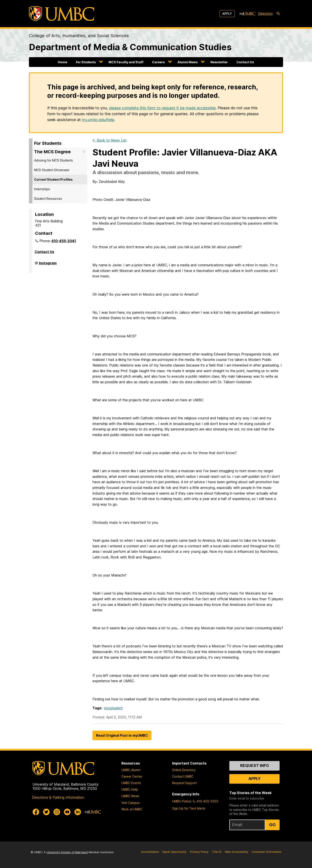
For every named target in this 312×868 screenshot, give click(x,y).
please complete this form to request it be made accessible (162, 108)
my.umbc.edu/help (98, 120)
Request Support (185, 783)
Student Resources (48, 199)
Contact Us (245, 62)
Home (63, 62)
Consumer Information (267, 852)
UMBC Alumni (131, 770)
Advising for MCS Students (54, 160)
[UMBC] (62, 14)
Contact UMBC (183, 776)
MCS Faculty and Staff (126, 62)
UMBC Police (181, 801)
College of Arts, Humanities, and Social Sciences (79, 36)
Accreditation (150, 852)
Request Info (255, 766)
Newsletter (219, 62)
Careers (159, 62)
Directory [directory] (265, 13)
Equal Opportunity (174, 852)
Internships (42, 189)
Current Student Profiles (53, 179)
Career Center (132, 776)
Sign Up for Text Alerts (189, 808)
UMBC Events (131, 783)
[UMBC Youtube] (67, 812)
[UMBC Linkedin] (78, 812)
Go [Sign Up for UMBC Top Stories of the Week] (272, 825)
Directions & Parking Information (58, 797)
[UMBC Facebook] (36, 812)
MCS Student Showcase (52, 170)
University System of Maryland (67, 852)
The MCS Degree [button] (52, 152)
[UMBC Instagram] (57, 812)
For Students (86, 62)
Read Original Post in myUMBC (122, 735)
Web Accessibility (237, 852)
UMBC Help (130, 789)
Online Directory (184, 770)
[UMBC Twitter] (46, 812)
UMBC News (130, 796)
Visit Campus (131, 803)
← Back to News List (110, 140)
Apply (227, 14)
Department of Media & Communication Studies (130, 47)
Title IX (217, 852)
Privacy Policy (199, 852)
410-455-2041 (64, 241)
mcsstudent (113, 708)
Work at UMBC (132, 809)
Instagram (48, 265)
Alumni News (188, 62)
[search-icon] (278, 14)
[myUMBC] (247, 14)
